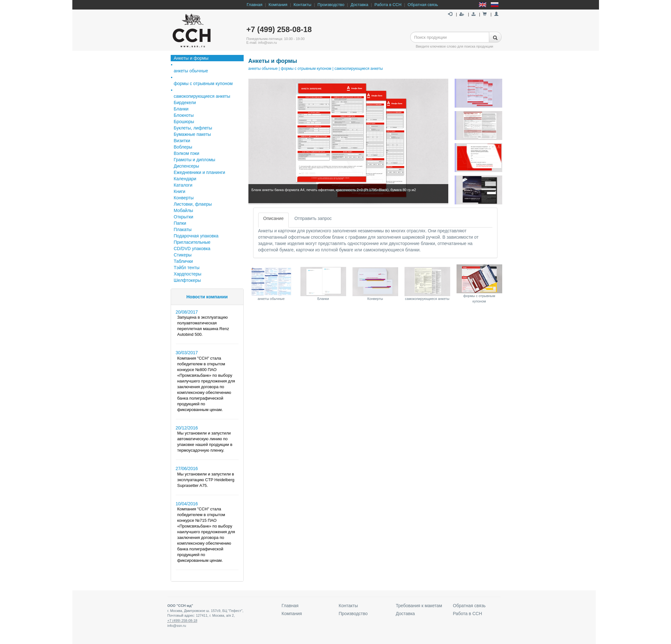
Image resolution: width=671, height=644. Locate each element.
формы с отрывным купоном (203, 83)
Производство (331, 5)
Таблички (183, 261)
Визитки (182, 141)
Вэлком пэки (187, 153)
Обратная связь (423, 5)
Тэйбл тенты (187, 268)
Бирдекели (185, 103)
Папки (180, 223)
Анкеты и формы (191, 58)
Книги (180, 191)
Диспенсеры (187, 166)
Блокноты (184, 115)
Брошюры (184, 122)
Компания (278, 5)
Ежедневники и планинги (200, 172)
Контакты (302, 5)
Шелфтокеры (187, 280)
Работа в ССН (388, 5)
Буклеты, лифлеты (193, 128)
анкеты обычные (263, 69)
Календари (185, 179)
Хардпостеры (188, 274)
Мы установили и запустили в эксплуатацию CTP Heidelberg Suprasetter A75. (206, 480)
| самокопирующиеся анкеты (357, 69)
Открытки (184, 217)
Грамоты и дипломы (195, 160)
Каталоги (183, 185)
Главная (255, 5)
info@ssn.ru (177, 626)
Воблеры (183, 147)
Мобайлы (184, 210)
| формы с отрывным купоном (304, 69)
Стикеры (183, 255)
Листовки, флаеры (193, 204)
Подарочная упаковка (196, 236)
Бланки (181, 109)
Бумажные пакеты (192, 134)
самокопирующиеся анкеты (202, 96)
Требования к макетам (419, 606)
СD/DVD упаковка (192, 249)
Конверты (184, 198)
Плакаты (183, 229)
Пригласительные (192, 242)
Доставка (359, 5)
